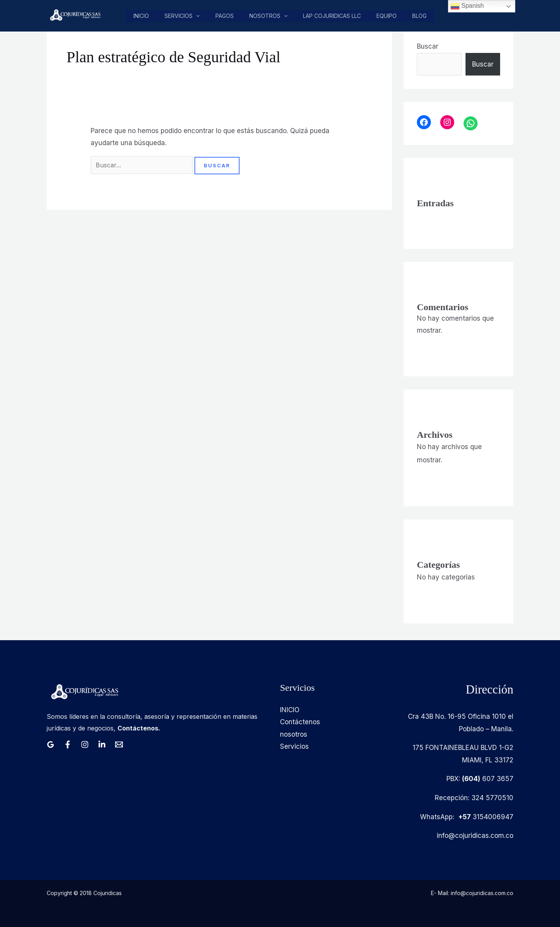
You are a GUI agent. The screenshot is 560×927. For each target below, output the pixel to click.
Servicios (185, 16)
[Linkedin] (102, 744)
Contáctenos (300, 722)
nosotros (270, 16)
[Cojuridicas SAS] (74, 15)
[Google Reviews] (51, 744)
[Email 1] (119, 744)
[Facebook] (68, 744)
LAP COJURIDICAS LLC (333, 16)
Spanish (467, 6)
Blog (420, 16)
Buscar (428, 46)
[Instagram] (85, 744)
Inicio (144, 16)
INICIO (290, 710)
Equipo (387, 16)
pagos (227, 16)
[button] (199, 16)
